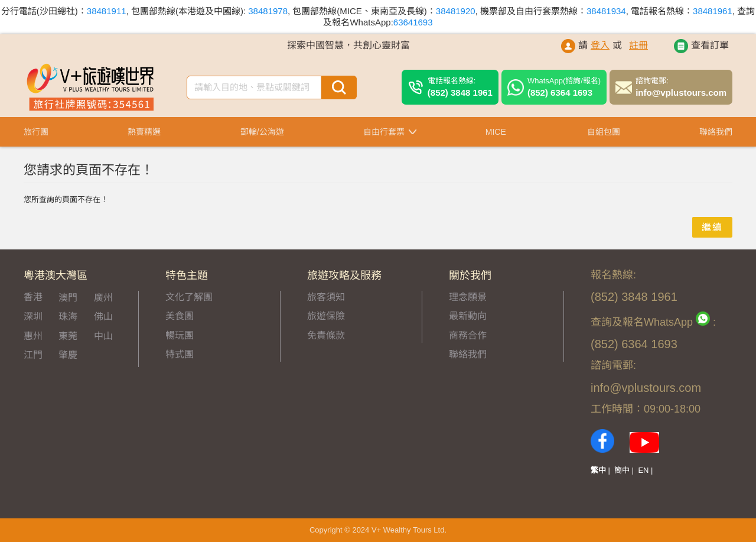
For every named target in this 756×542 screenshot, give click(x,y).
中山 (103, 336)
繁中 (598, 470)
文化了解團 (189, 297)
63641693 (413, 22)
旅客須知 (326, 297)
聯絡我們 (468, 354)
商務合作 (468, 335)
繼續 (712, 227)
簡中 (622, 470)
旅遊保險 (326, 316)
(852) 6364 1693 (564, 87)
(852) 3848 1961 (460, 87)
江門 (33, 355)
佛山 (103, 317)
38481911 (107, 11)
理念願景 (468, 297)
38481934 (606, 11)
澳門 (68, 298)
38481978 (268, 11)
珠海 (68, 317)
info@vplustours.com (681, 87)
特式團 (180, 354)
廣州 (103, 298)
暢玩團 (180, 335)
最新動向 (468, 316)
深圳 (33, 317)
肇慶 (68, 355)
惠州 (33, 336)
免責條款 (326, 335)
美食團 (180, 316)
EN (643, 470)
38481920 (456, 11)
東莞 (68, 336)
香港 (33, 297)
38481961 (713, 11)
